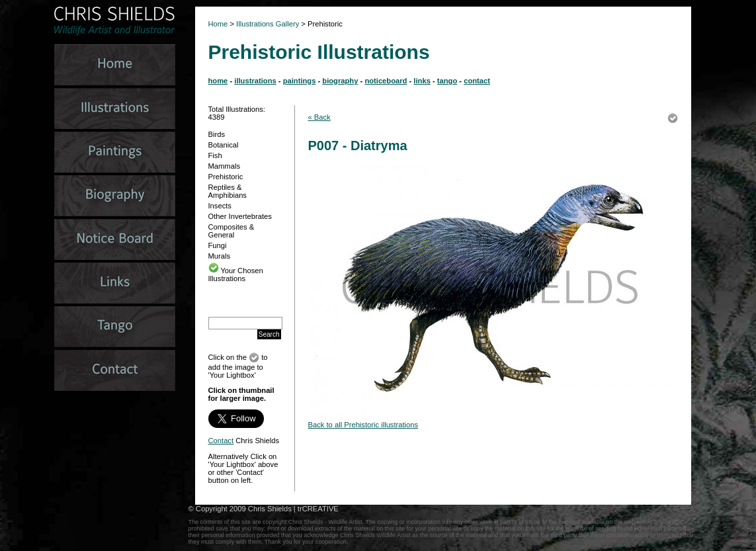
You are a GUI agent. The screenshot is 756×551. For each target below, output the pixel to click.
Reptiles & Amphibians (228, 191)
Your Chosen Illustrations (236, 275)
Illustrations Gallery (267, 24)
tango (447, 81)
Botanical (224, 145)
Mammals (224, 166)
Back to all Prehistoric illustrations (363, 425)
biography (340, 81)
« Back (319, 117)
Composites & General (231, 231)
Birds (217, 134)
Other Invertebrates (240, 216)
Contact (221, 441)
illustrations (255, 81)
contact (477, 81)
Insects (220, 206)
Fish (215, 155)
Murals (220, 256)
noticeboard (386, 81)
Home (218, 24)
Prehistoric (226, 177)
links (422, 81)
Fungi (218, 245)
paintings (300, 81)
